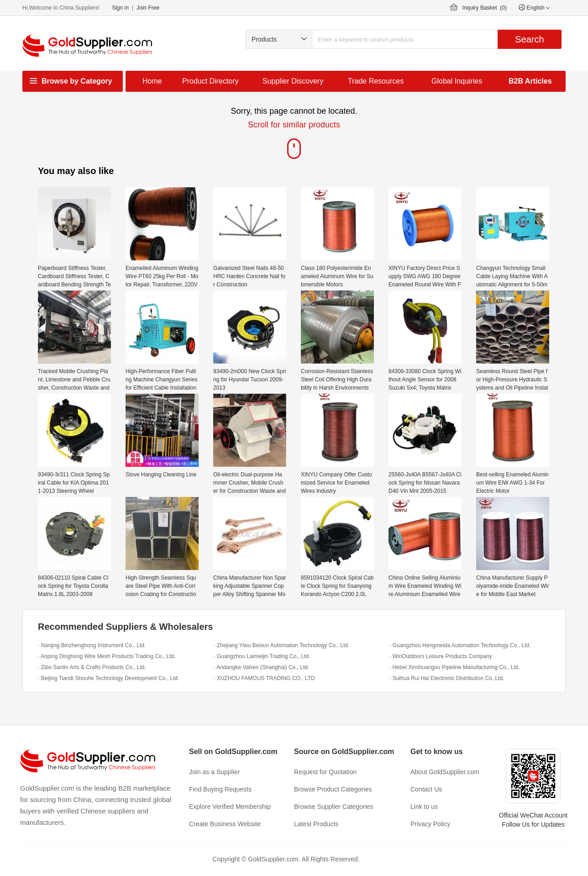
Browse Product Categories (333, 789)
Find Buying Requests (220, 789)
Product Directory (210, 81)
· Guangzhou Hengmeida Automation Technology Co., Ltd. (460, 645)
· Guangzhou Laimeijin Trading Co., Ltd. (262, 656)
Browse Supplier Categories (334, 807)
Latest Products (316, 824)
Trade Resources (376, 81)
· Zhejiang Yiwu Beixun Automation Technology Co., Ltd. (281, 645)
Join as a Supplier (214, 772)
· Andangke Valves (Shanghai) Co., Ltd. (261, 667)
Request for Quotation (325, 772)
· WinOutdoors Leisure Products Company (441, 656)
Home (152, 81)
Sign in (120, 8)
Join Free (148, 8)
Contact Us (426, 789)
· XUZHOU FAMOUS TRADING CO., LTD (264, 678)
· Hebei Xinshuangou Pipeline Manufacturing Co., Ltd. (455, 667)
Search (529, 39)
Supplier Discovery (293, 81)
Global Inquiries (457, 81)
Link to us (424, 807)
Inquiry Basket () (485, 8)
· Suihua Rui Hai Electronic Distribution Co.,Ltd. (447, 678)
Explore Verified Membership (230, 807)
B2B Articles (530, 81)
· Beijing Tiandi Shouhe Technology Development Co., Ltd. (108, 678)
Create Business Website (225, 824)
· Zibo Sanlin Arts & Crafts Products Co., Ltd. (92, 667)
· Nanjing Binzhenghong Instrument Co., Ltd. (92, 645)
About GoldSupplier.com (445, 772)
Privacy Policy (430, 824)
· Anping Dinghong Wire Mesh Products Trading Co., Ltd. (107, 656)
